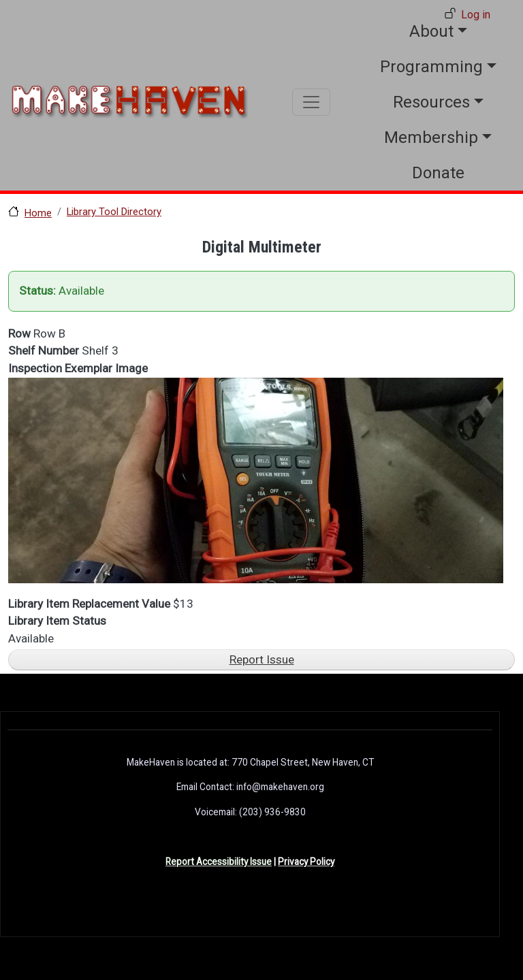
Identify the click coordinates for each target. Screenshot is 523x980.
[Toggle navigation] (311, 102)
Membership (431, 137)
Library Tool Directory (114, 212)
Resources (431, 102)
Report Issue (262, 659)
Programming (431, 67)
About (431, 31)
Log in (476, 15)
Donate (438, 173)
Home (38, 213)
